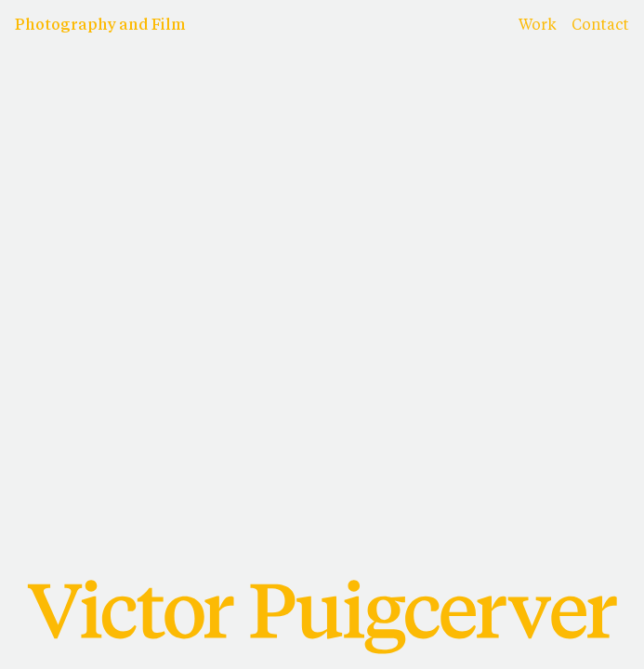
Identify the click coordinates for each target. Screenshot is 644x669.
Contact (600, 26)
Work (538, 26)
